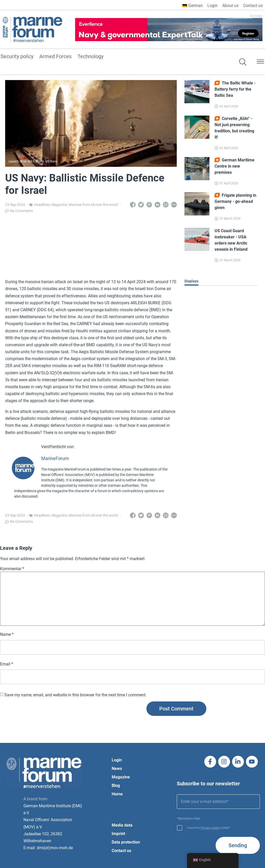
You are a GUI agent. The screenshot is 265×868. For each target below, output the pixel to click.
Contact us (253, 6)
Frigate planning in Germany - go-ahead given (235, 201)
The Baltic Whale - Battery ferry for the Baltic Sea (235, 89)
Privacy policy (210, 828)
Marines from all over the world (93, 205)
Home (117, 794)
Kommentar (12, 569)
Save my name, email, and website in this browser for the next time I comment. (75, 695)
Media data (122, 825)
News (117, 769)
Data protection (126, 842)
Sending (238, 845)
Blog (116, 785)
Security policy (17, 57)
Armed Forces (55, 57)
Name (7, 635)
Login (213, 6)
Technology (90, 57)
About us (230, 6)
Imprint (118, 834)
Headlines (42, 205)
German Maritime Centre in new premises (235, 166)
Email (7, 664)
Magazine (59, 205)
